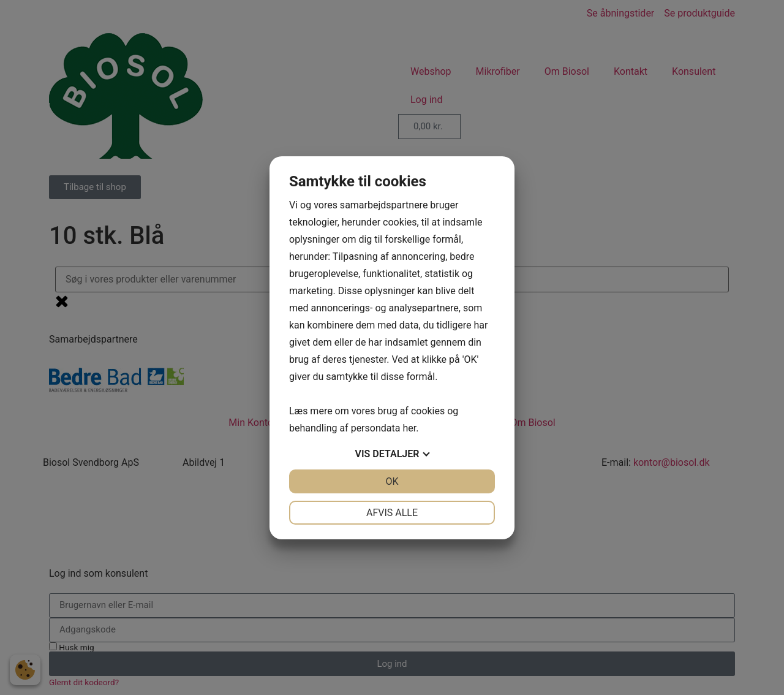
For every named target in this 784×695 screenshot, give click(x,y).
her (409, 428)
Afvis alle (392, 513)
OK (392, 481)
